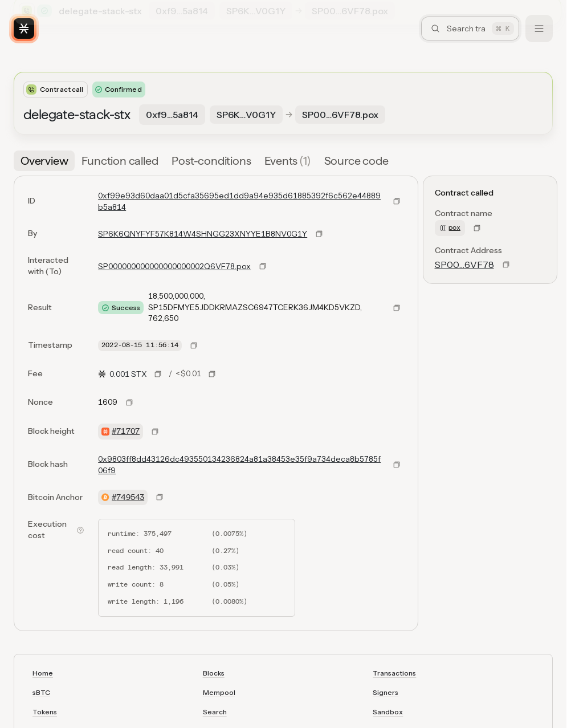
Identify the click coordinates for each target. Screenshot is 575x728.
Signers (386, 692)
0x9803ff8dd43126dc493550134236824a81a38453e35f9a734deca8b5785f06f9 (239, 465)
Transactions (394, 673)
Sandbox (388, 712)
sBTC (41, 692)
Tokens (45, 712)
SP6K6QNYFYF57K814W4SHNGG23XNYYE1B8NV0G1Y (203, 234)
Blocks (214, 673)
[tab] (44, 161)
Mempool (219, 692)
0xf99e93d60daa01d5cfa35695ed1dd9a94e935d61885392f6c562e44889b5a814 (239, 201)
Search (215, 712)
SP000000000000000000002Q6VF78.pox (174, 266)
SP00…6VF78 (464, 265)
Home (43, 673)
